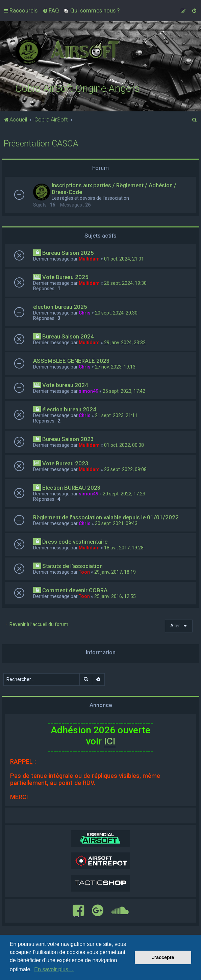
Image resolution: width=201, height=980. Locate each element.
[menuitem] (51, 10)
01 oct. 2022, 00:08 (124, 445)
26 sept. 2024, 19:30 (125, 283)
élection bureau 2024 (69, 409)
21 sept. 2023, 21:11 (116, 415)
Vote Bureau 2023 (65, 463)
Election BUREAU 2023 (71, 488)
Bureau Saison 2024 (68, 336)
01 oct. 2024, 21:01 (124, 259)
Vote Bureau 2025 (65, 277)
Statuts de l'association (72, 566)
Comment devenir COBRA (75, 590)
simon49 (89, 391)
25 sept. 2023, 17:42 (124, 391)
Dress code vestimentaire (75, 542)
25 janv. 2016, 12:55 (115, 596)
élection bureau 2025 (60, 307)
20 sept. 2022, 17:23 (124, 494)
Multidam (89, 259)
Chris (85, 313)
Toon (84, 572)
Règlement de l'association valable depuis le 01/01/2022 (106, 517)
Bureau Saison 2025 (68, 253)
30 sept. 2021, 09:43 (116, 523)
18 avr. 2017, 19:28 (124, 548)
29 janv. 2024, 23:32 (125, 343)
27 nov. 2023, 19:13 (115, 367)
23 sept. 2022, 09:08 (125, 469)
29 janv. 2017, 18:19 (115, 572)
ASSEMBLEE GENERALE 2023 (71, 361)
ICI (110, 741)
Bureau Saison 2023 (68, 439)
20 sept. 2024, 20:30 (116, 313)
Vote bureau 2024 (65, 385)
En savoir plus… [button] (54, 969)
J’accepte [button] (163, 957)
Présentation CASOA (41, 144)
